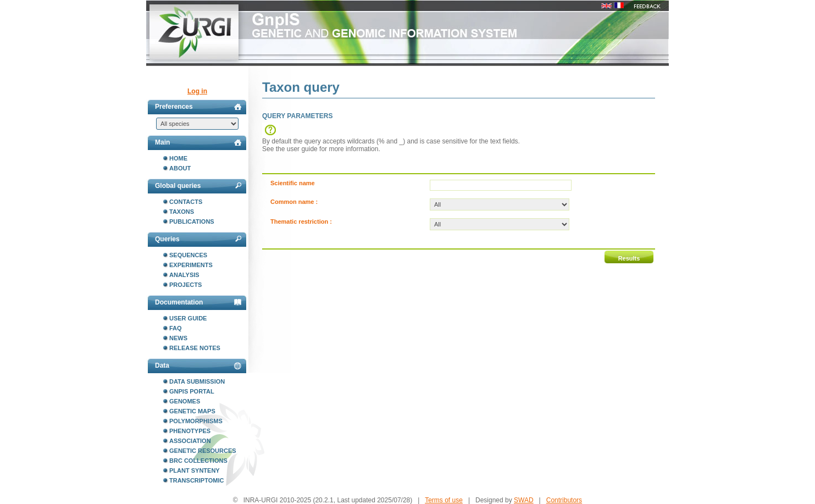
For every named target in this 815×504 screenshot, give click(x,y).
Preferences (198, 107)
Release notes (195, 348)
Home (178, 158)
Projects (185, 285)
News (178, 338)
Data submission (197, 381)
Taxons (182, 212)
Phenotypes (190, 431)
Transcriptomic (196, 480)
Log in (197, 91)
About (180, 168)
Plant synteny (195, 470)
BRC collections (198, 461)
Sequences (188, 255)
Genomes (185, 401)
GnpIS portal (192, 391)
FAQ (176, 328)
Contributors (564, 500)
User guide (188, 318)
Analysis (184, 275)
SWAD (524, 500)
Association (190, 441)
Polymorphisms (196, 421)
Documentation (198, 302)
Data (198, 365)
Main (198, 142)
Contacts (186, 202)
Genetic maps (192, 411)
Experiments (191, 265)
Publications (192, 221)
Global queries (198, 186)
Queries (198, 239)
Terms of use (444, 500)
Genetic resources (203, 451)
